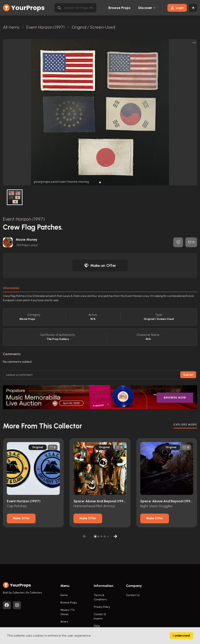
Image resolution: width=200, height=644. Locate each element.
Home (64, 595)
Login (177, 8)
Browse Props (119, 8)
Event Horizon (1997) (24, 219)
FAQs (97, 626)
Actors (64, 622)
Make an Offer (100, 265)
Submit (188, 375)
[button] (100, 182)
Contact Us (133, 595)
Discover (145, 8)
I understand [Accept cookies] (181, 636)
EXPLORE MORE (185, 425)
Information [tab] (11, 288)
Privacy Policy (102, 607)
